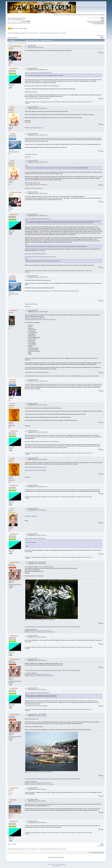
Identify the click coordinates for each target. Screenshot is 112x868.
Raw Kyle (13, 380)
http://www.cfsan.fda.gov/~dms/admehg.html (36, 470)
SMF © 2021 (56, 864)
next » (103, 36)
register (24, 18)
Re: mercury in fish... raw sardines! (37, 562)
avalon (12, 107)
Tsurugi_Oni (14, 788)
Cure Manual (32, 632)
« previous (99, 36)
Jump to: (89, 853)
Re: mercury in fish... (33, 68)
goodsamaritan (15, 562)
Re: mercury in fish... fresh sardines (37, 714)
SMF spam (51, 857)
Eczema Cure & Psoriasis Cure (48, 632)
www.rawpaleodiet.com (99, 21)
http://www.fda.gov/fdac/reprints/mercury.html (36, 467)
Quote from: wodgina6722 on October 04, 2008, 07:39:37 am (37, 219)
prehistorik (14, 310)
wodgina (13, 134)
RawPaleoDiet (101, 23)
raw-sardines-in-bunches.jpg (32, 620)
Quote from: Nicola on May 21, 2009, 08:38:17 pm (35, 538)
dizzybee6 (13, 800)
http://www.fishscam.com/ (31, 92)
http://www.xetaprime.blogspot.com (36, 128)
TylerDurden (56, 33)
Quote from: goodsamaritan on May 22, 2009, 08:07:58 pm (37, 693)
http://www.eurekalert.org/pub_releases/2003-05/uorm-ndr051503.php (42, 86)
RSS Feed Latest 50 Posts (98, 24)
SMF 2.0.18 (50, 864)
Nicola (12, 509)
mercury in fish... (32, 46)
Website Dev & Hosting (35, 631)
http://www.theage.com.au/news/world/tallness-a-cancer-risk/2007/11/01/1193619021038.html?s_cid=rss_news (52, 291)
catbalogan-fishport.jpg (30, 772)
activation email (19, 19)
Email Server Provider (47, 631)
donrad (12, 404)
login (20, 18)
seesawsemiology (16, 46)
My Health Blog (38, 632)
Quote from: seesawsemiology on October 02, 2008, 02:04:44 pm (38, 73)
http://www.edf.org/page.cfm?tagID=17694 (35, 318)
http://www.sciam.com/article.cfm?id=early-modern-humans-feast (41, 257)
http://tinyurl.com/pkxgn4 (31, 516)
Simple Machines (62, 864)
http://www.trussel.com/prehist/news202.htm (35, 254)
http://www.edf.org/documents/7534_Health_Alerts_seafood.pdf (40, 320)
